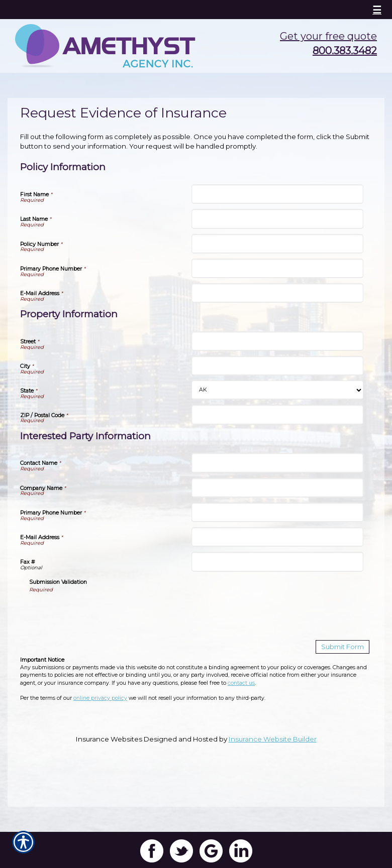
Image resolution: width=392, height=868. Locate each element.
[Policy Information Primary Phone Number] (277, 268)
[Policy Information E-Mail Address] (277, 293)
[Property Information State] (277, 390)
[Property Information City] (277, 366)
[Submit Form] (342, 647)
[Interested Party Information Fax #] (277, 562)
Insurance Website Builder (273, 739)
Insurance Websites (109, 739)
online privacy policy (100, 698)
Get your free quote (328, 36)
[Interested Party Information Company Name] (277, 488)
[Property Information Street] (277, 341)
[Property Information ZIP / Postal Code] (277, 414)
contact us (241, 683)
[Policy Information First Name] (277, 194)
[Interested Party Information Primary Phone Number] (277, 512)
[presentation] (106, 613)
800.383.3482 (345, 51)
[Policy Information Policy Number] (277, 244)
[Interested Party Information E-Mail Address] (277, 537)
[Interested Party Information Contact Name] (277, 463)
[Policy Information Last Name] (277, 219)
